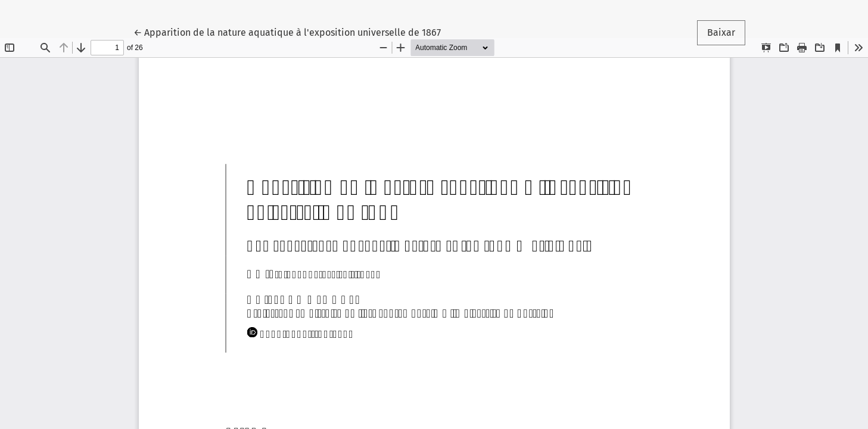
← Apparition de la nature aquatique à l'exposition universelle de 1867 (287, 32)
